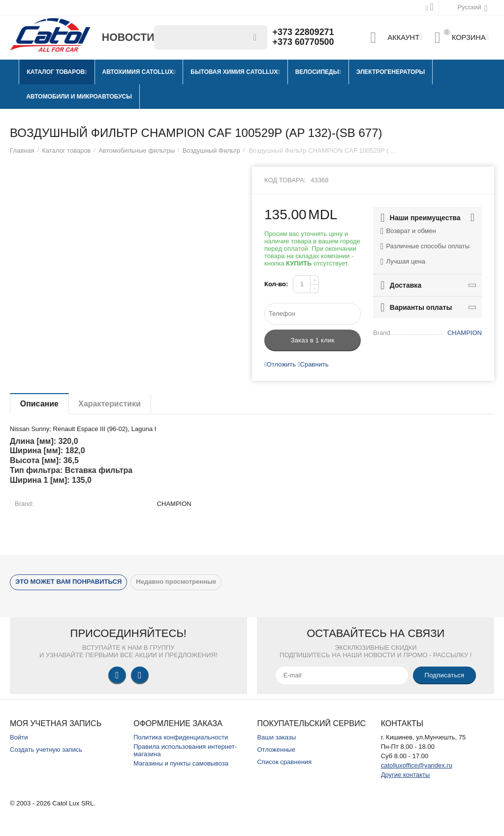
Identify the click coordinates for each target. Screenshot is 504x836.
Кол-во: (276, 284)
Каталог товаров (66, 150)
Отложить (280, 364)
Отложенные (276, 750)
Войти (19, 737)
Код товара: (285, 180)
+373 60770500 (304, 42)
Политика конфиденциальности (181, 737)
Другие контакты (406, 775)
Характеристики (110, 404)
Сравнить (313, 364)
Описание (39, 404)
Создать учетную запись (46, 750)
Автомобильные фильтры (137, 150)
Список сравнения (284, 762)
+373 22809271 (304, 33)
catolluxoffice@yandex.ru (417, 765)
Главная (22, 150)
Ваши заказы (276, 737)
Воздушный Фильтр (211, 150)
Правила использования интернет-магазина (185, 750)
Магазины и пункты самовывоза (181, 763)
